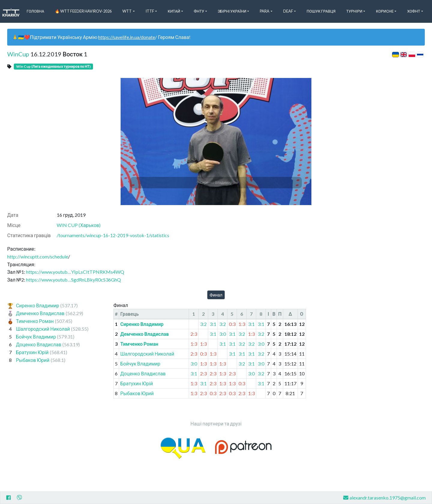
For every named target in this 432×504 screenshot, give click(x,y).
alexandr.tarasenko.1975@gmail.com (384, 498)
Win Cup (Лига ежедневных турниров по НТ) (53, 66)
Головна (36, 11)
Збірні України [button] (232, 11)
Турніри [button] (354, 11)
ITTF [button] (150, 11)
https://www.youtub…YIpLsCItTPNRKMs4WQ (75, 272)
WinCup (18, 54)
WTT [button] (127, 11)
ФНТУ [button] (199, 11)
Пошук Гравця (321, 11)
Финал (216, 295)
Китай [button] (174, 11)
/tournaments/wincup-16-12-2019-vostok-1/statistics (113, 235)
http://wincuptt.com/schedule (38, 256)
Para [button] (265, 11)
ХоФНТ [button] (414, 11)
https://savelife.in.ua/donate (127, 37)
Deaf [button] (288, 11)
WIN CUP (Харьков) (79, 225)
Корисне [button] (385, 11)
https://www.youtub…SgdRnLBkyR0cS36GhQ (73, 280)
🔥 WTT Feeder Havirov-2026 (83, 11)
